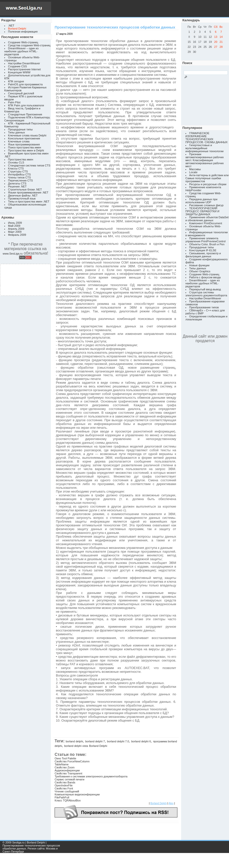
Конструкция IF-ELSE (203, 250)
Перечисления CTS (20, 180)
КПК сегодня (16, 81)
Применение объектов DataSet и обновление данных (207, 219)
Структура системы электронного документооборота (206, 294)
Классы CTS (16, 168)
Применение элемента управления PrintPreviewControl (205, 240)
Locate (193, 172)
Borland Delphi (98, 746)
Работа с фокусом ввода (205, 277)
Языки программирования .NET (28, 192)
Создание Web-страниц (23, 42)
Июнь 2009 (15, 223)
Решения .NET (17, 186)
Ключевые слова (19, 141)
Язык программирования (24, 144)
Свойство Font (64, 788)
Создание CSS (17, 66)
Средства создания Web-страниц (29, 45)
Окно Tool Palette (65, 758)
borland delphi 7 (95, 741)
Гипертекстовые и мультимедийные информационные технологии (204, 148)
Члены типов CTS (19, 177)
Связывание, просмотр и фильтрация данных (203, 255)
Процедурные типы (20, 129)
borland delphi (74, 741)
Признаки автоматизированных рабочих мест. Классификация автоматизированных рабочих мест (205, 160)
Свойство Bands (65, 782)
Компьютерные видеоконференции (77, 794)
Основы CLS (16, 162)
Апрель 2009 (16, 229)
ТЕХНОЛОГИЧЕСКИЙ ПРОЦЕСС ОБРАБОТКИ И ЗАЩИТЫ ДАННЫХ (202, 211)
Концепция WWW (19, 72)
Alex (171, 803)
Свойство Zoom (65, 767)
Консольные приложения (24, 138)
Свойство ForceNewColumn (72, 761)
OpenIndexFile (64, 785)
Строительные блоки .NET (25, 189)
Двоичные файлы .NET (23, 195)
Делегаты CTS (17, 183)
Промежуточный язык (22, 198)
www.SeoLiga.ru (13, 254)
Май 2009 (14, 226)
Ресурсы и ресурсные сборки (208, 184)
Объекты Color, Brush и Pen (207, 244)
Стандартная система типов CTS (29, 165)
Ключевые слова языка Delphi (27, 135)
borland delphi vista (76, 746)
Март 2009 (15, 232)
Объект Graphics (200, 271)
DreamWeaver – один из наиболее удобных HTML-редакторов (21, 51)
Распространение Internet (24, 69)
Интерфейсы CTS (19, 174)
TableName (62, 764)
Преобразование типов (204, 307)
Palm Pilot (14, 102)
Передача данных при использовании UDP (201, 201)
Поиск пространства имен (25, 147)
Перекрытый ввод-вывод (205, 289)
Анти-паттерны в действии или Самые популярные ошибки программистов (207, 178)
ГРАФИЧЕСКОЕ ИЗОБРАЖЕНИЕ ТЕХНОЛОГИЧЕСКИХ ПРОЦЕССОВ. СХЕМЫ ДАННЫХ (206, 138)
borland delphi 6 (141, 741)
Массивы (195, 169)
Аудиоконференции (67, 770)
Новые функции (199, 265)
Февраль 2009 (17, 235)
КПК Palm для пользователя (26, 105)
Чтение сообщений (67, 791)
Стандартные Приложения (25, 114)
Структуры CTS (18, 171)
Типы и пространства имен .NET (29, 201)
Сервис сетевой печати (70, 779)
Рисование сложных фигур (206, 205)
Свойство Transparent (68, 773)
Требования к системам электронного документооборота (91, 776)
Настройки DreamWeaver (24, 63)
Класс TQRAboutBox (68, 800)
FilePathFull (62, 797)
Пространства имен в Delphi (26, 150)
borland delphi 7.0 (118, 741)
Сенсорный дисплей (21, 93)
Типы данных (16, 132)
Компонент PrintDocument (206, 223)
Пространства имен (21, 159)
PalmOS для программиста (25, 84)
